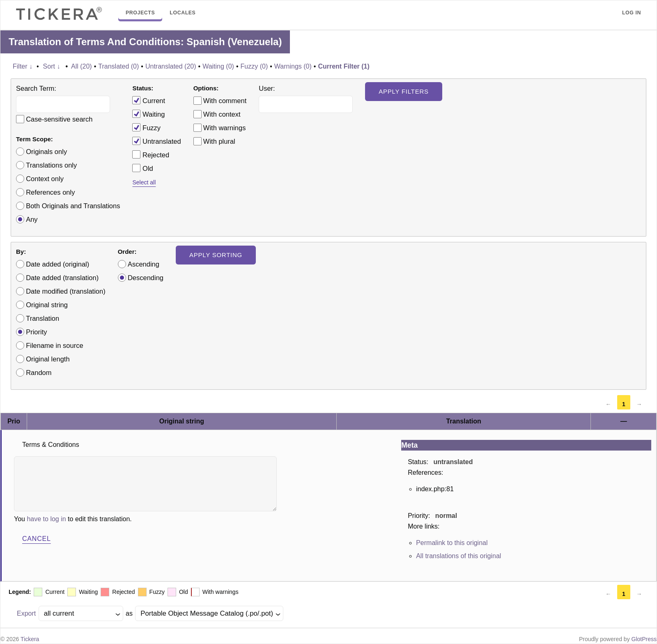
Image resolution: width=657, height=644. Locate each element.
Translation (42, 318)
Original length (48, 359)
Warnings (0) (293, 66)
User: (267, 88)
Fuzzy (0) (254, 66)
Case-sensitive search (59, 119)
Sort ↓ (52, 66)
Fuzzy (146, 127)
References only (50, 192)
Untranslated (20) (171, 66)
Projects (140, 13)
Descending (146, 278)
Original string (47, 305)
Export (26, 613)
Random (39, 373)
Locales (183, 13)
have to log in (46, 519)
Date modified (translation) (66, 291)
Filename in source (54, 345)
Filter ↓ (23, 66)
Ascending (144, 264)
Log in (632, 13)
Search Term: (36, 88)
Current (149, 100)
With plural (219, 141)
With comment (225, 101)
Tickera (30, 639)
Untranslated (156, 141)
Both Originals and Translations (73, 206)
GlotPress (644, 639)
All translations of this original (458, 556)
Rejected (151, 154)
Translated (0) (118, 66)
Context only (45, 179)
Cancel (37, 539)
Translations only (51, 165)
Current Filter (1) (343, 66)
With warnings (225, 128)
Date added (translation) (62, 278)
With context (222, 114)
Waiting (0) (218, 66)
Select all (144, 182)
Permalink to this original (452, 543)
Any (32, 219)
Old (142, 168)
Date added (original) (57, 264)
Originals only (46, 152)
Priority (36, 332)
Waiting (148, 114)
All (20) (82, 66)
